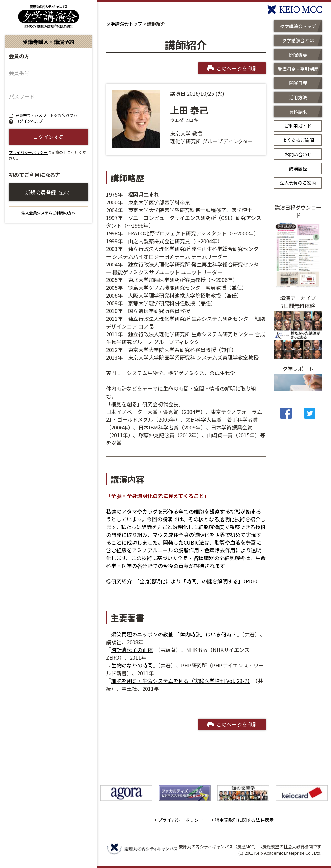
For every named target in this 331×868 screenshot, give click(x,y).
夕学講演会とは (298, 40)
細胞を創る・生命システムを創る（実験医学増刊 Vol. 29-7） (181, 681)
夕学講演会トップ (124, 24)
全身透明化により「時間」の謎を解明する (189, 581)
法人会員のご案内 (298, 183)
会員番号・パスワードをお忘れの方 (46, 115)
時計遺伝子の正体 (132, 650)
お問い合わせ (298, 154)
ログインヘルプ (29, 121)
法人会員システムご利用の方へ (48, 213)
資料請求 (298, 112)
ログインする (48, 137)
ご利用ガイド (298, 126)
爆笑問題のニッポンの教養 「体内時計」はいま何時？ (174, 634)
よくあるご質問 (298, 140)
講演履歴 (298, 168)
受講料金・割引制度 (298, 69)
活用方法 (298, 97)
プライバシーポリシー (28, 152)
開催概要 (298, 55)
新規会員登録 (48, 192)
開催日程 (298, 83)
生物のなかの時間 (132, 665)
